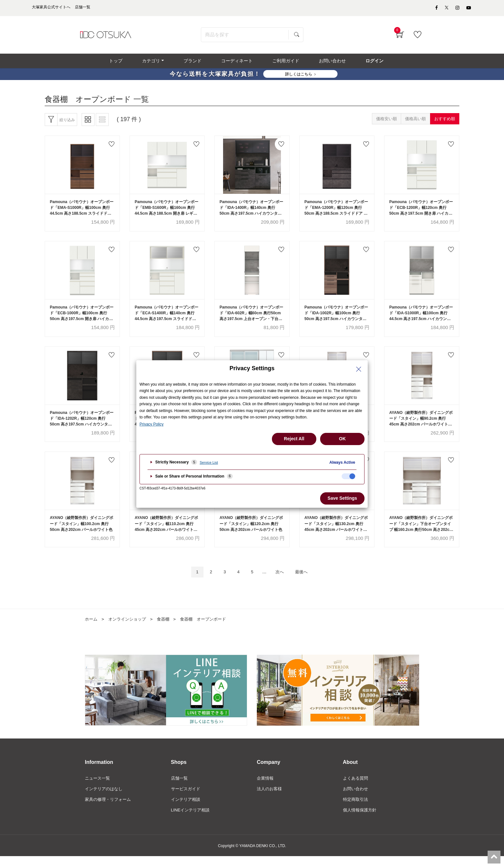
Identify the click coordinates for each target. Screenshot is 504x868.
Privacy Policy (152, 424)
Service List (209, 462)
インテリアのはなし (105, 800)
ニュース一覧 (98, 789)
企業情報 (266, 789)
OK (342, 439)
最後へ (306, 582)
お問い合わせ (356, 800)
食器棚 (167, 630)
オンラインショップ (130, 630)
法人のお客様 (270, 800)
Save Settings (342, 498)
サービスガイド (187, 800)
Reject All (294, 439)
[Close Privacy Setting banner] (359, 369)
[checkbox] (348, 476)
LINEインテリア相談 (192, 822)
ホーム (92, 630)
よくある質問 (356, 789)
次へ (282, 582)
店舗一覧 (180, 789)
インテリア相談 (187, 811)
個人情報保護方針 (361, 822)
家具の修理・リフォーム (110, 811)
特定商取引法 (356, 811)
